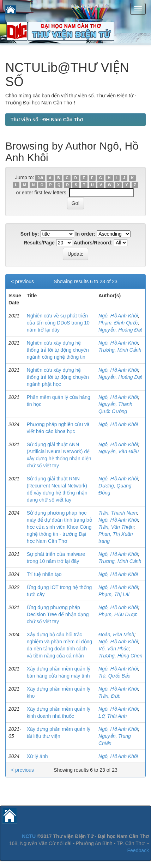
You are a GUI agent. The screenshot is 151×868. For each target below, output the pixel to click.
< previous (22, 281)
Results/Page (39, 243)
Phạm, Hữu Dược (118, 614)
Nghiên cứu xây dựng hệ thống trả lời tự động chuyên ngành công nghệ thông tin (58, 350)
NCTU (29, 836)
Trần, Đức (109, 696)
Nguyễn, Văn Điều (119, 451)
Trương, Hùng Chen (120, 656)
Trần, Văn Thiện (116, 527)
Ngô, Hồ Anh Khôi (118, 316)
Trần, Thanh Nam (118, 513)
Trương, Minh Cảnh (120, 350)
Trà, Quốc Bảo (114, 676)
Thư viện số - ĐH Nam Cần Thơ (47, 120)
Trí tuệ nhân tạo (44, 574)
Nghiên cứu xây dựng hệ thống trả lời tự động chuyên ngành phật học (58, 377)
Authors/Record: (93, 243)
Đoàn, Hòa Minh (116, 635)
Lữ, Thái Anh (113, 716)
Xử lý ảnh (37, 756)
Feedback (138, 850)
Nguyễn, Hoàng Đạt (120, 330)
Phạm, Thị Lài (114, 594)
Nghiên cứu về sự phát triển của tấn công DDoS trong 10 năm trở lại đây (58, 323)
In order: (86, 234)
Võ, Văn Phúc (114, 649)
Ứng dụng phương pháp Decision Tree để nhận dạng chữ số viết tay (58, 614)
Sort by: (30, 234)
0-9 (40, 178)
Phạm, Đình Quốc (118, 323)
